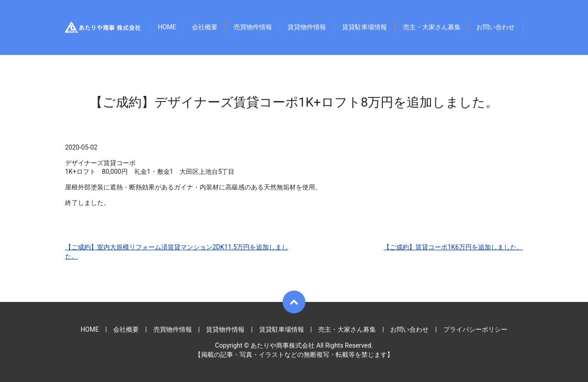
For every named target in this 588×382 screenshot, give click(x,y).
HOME (167, 27)
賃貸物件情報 (307, 27)
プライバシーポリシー (475, 329)
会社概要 (205, 27)
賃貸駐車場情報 (365, 27)
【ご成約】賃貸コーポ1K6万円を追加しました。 (453, 247)
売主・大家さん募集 (432, 27)
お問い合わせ (495, 27)
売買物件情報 (253, 27)
